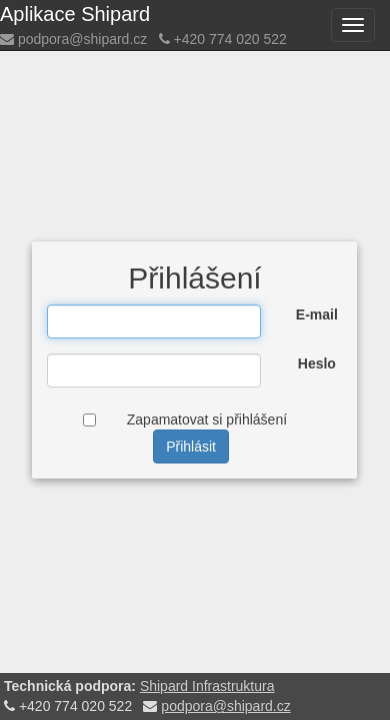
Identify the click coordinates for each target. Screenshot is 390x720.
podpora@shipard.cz (82, 39)
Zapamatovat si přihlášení (207, 420)
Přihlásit (191, 447)
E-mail (317, 315)
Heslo (317, 364)
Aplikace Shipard (75, 14)
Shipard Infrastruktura (207, 686)
